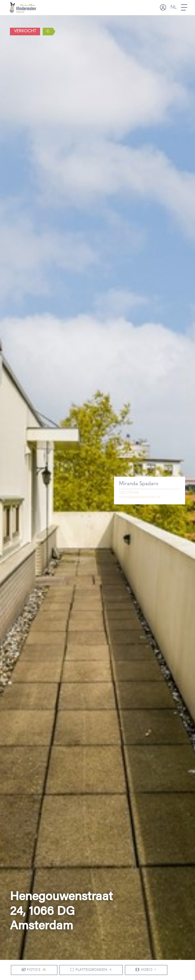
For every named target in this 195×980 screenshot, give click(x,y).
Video (146, 970)
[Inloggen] (162, 8)
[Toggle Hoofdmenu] (184, 8)
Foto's (34, 970)
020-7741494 (129, 493)
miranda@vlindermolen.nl (140, 497)
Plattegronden (91, 970)
